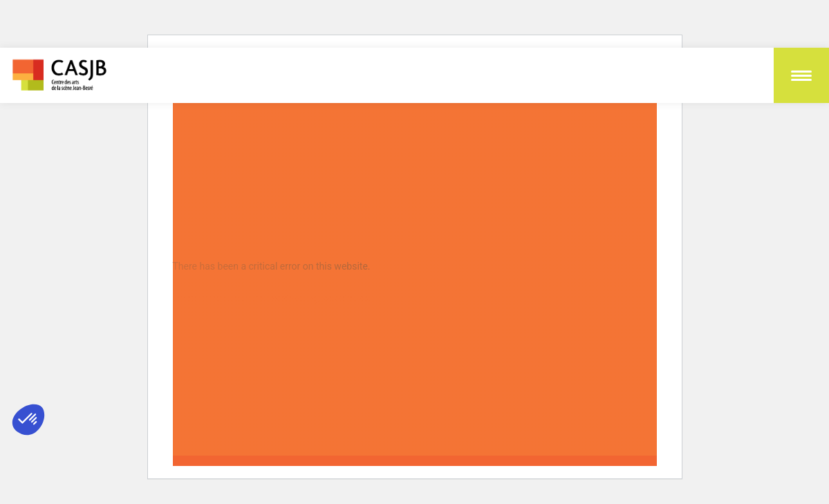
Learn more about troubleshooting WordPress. (272, 298)
